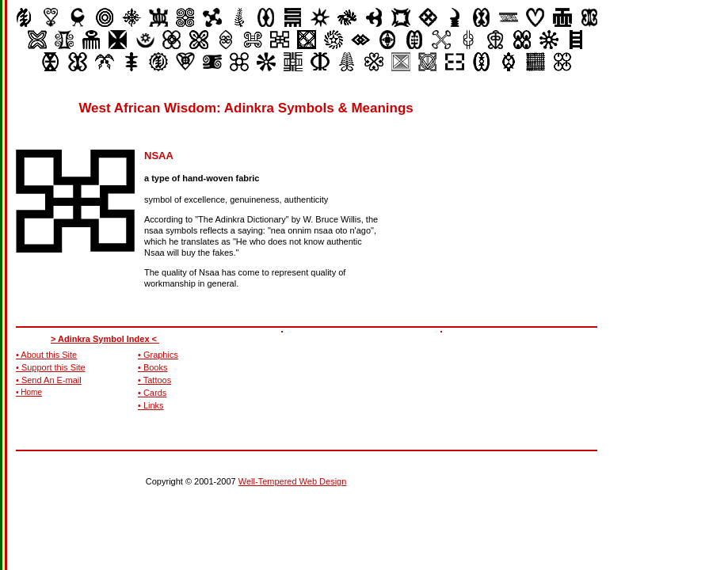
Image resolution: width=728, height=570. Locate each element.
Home (31, 392)
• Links (151, 405)
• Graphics (158, 355)
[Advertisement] (551, 198)
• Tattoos (154, 380)
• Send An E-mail (49, 380)
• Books (152, 367)
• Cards (152, 393)
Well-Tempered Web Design (293, 481)
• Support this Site (51, 367)
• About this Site (46, 355)
